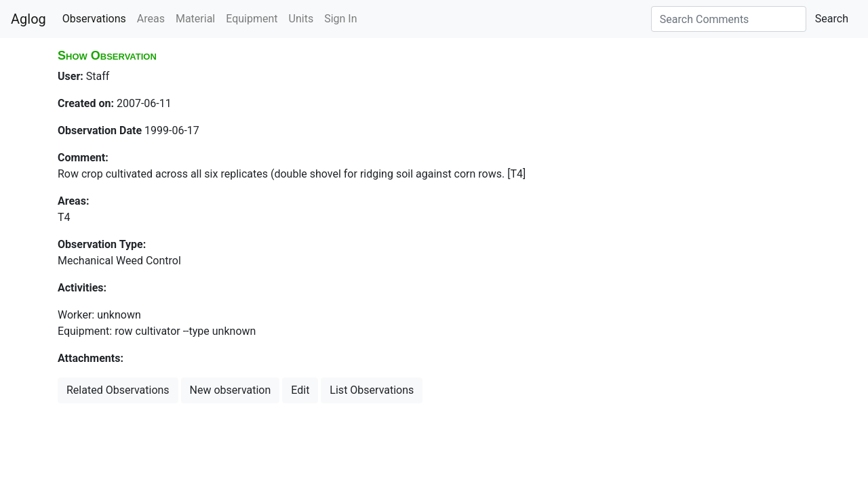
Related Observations (118, 390)
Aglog (28, 19)
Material (195, 19)
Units (301, 19)
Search (832, 19)
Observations (94, 19)
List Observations (372, 390)
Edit (300, 390)
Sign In (340, 19)
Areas (151, 19)
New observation (231, 390)
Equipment (252, 19)
